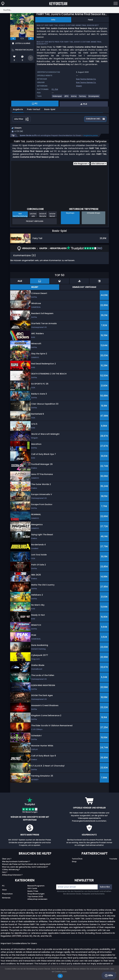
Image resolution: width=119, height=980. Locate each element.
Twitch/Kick (77, 859)
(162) (84, 249)
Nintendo (6, 898)
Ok (60, 976)
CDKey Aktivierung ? (11, 870)
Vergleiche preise (90, 136)
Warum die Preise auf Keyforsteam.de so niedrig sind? (26, 865)
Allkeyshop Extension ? (12, 875)
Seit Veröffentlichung (20, 215)
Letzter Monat (52, 215)
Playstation (7, 894)
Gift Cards (32, 889)
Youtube (113, 859)
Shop (74, 862)
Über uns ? (7, 859)
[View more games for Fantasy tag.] (83, 97)
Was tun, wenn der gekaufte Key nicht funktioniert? (25, 867)
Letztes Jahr (33, 215)
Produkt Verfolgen (35, 221)
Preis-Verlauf (34, 109)
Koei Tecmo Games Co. (86, 79)
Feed (90, 20)
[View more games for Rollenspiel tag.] (57, 97)
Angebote (18, 109)
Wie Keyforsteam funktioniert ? (16, 862)
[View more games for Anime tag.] (74, 97)
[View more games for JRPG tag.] (66, 97)
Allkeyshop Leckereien (37, 900)
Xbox (4, 890)
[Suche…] (59, 10)
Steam (79, 86)
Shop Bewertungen (36, 894)
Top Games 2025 (35, 897)
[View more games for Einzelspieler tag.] (94, 97)
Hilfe (109, 975)
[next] (31, 39)
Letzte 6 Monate (43, 215)
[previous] (13, 39)
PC (3, 886)
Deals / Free (33, 891)
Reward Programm (36, 886)
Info (53, 20)
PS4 (56, 89)
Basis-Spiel (50, 109)
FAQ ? (5, 873)
